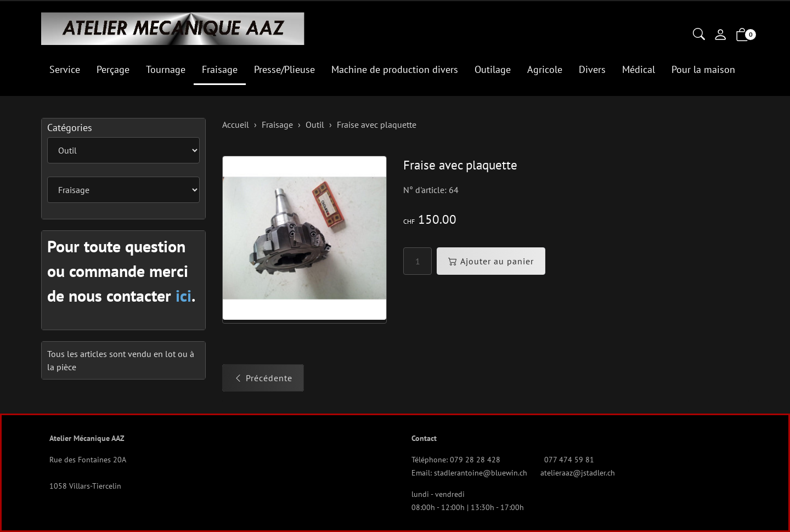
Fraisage (220, 69)
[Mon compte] (720, 36)
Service (65, 69)
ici (184, 295)
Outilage (493, 69)
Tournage (166, 69)
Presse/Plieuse (284, 69)
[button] (699, 35)
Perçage (113, 69)
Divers (592, 69)
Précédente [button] (263, 378)
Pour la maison (703, 69)
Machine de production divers (395, 69)
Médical (639, 69)
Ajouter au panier (491, 261)
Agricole (545, 69)
